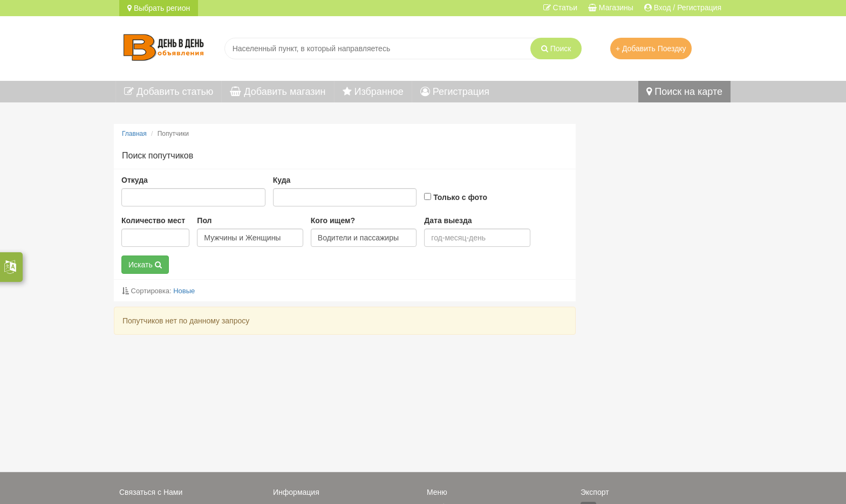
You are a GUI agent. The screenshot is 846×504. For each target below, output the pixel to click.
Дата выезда (448, 220)
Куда (282, 180)
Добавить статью (169, 92)
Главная (134, 134)
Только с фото (456, 197)
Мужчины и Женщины (242, 238)
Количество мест (153, 220)
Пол (204, 220)
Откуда (135, 180)
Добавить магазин (278, 92)
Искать (145, 265)
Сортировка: (158, 291)
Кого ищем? (333, 220)
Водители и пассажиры (358, 238)
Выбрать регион (159, 8)
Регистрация (455, 92)
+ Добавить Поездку (651, 49)
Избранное (373, 92)
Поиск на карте (684, 92)
